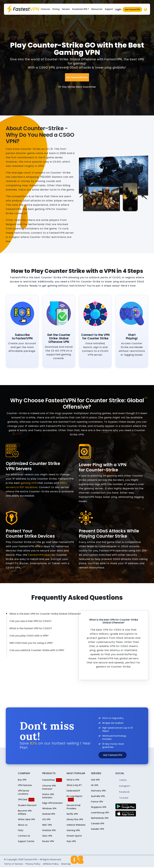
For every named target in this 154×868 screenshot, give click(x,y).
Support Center (26, 841)
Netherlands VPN (100, 818)
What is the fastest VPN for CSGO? (31, 628)
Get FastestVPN (132, 9)
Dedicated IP (73, 791)
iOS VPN (46, 819)
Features (45, 9)
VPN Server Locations (24, 792)
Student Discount (27, 805)
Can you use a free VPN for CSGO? (30, 621)
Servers (66, 9)
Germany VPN (98, 791)
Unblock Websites (76, 825)
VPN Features (25, 785)
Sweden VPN (97, 829)
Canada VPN (98, 823)
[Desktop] (145, 10)
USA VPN (95, 780)
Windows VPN (49, 808)
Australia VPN (98, 796)
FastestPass (49, 780)
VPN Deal (23, 799)
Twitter (121, 780)
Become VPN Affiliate (25, 812)
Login (118, 9)
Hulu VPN (71, 841)
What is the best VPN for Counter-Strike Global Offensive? (45, 614)
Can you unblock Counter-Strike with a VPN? (37, 650)
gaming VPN (29, 483)
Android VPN (49, 814)
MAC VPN (47, 825)
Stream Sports (74, 836)
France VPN (97, 802)
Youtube (122, 798)
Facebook (122, 792)
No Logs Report (74, 796)
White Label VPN (26, 819)
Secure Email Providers (73, 807)
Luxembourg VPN (100, 813)
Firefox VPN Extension (48, 796)
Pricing (56, 9)
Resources (97, 9)
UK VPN (95, 785)
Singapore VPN (99, 807)
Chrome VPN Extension (49, 787)
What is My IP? (74, 785)
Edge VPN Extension (52, 803)
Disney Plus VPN (75, 819)
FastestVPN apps (39, 555)
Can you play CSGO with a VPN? (29, 636)
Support (109, 9)
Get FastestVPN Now (77, 77)
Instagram (123, 786)
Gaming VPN (73, 830)
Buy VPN (22, 780)
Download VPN (80, 9)
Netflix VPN (72, 814)
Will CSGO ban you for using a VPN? (31, 643)
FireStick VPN (49, 830)
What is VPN (73, 780)
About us (23, 825)
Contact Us (24, 836)
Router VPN (48, 841)
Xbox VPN (47, 836)
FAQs (21, 830)
